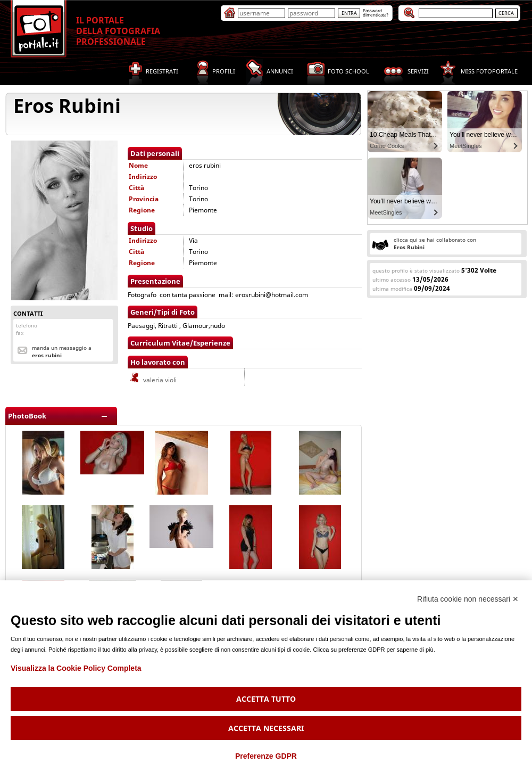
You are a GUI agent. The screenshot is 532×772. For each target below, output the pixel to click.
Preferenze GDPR (266, 756)
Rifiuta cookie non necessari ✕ (468, 599)
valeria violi (153, 380)
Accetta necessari (266, 728)
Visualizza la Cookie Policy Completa (76, 668)
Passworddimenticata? (376, 13)
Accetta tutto (266, 699)
